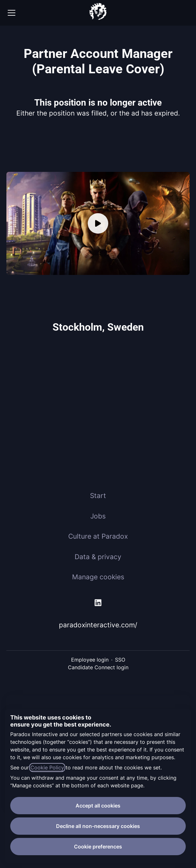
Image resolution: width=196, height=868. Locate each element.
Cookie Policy (47, 768)
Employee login (90, 660)
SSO (120, 660)
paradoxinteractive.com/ (98, 625)
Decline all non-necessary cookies (98, 826)
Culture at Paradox (98, 536)
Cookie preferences (98, 847)
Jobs (98, 516)
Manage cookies (98, 577)
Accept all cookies (98, 806)
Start (98, 496)
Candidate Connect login (98, 667)
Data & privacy (98, 557)
